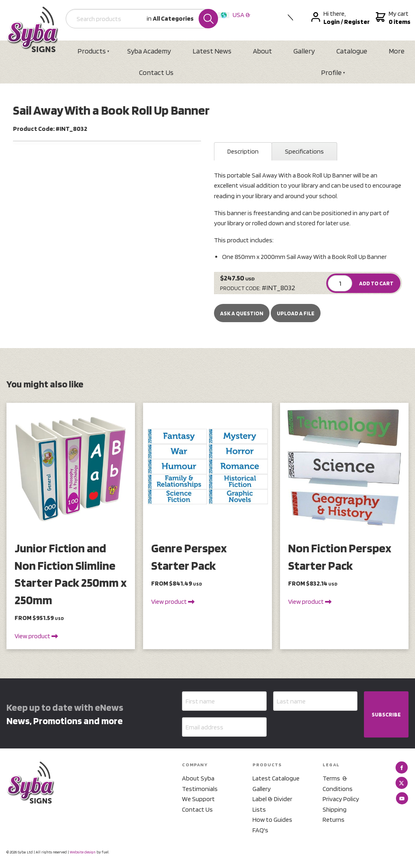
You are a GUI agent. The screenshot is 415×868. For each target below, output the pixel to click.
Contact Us (156, 72)
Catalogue (352, 51)
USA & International (236, 20)
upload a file (296, 313)
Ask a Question (242, 313)
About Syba (198, 778)
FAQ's (260, 830)
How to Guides (272, 820)
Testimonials (200, 789)
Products (92, 51)
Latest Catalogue (276, 778)
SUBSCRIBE (386, 714)
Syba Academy (149, 51)
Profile (331, 72)
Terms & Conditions (338, 784)
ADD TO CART (376, 283)
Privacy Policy (341, 799)
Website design (83, 852)
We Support (198, 799)
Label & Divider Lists (272, 804)
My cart (392, 18)
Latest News (212, 51)
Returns (334, 820)
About (262, 51)
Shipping (335, 809)
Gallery (304, 51)
